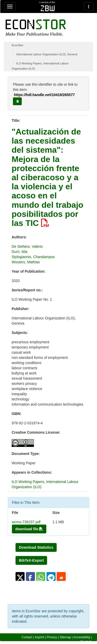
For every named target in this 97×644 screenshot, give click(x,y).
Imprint (39, 637)
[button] (20, 576)
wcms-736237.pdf (26, 522)
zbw (48, 8)
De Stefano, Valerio (27, 246)
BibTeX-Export (31, 560)
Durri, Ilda (20, 252)
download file (29, 529)
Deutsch (86, 642)
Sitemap (65, 637)
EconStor (17, 45)
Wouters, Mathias (26, 262)
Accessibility (82, 637)
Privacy (52, 637)
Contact (27, 637)
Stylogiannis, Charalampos (33, 257)
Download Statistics (36, 547)
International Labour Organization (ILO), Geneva (47, 54)
